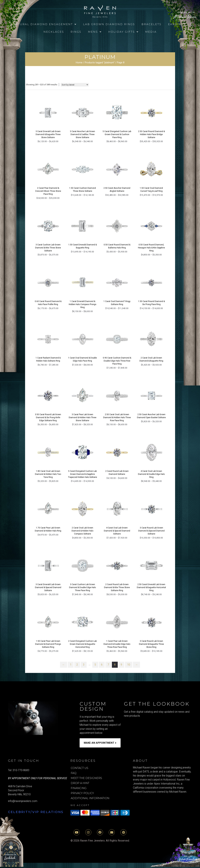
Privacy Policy (82, 793)
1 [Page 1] (71, 665)
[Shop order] (75, 85)
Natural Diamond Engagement (45, 24)
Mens (95, 32)
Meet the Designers (86, 778)
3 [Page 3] (84, 665)
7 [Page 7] (108, 665)
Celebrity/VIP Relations (36, 812)
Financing (79, 788)
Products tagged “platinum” (100, 63)
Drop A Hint (80, 783)
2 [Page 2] (77, 665)
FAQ (74, 773)
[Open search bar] (192, 24)
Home (79, 63)
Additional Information (90, 798)
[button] (45, 24)
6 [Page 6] (102, 665)
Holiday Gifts (123, 32)
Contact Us (80, 768)
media (151, 32)
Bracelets (152, 24)
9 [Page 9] (121, 665)
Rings (76, 32)
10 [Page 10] (129, 665)
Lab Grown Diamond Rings (109, 24)
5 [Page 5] (95, 665)
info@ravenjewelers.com (23, 801)
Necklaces (54, 32)
